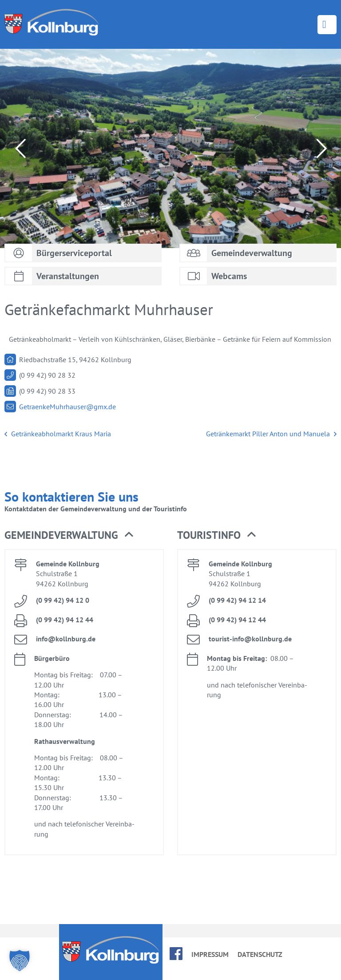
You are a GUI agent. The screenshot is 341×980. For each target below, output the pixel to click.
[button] (20, 960)
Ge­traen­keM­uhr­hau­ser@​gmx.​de (67, 407)
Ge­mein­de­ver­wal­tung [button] (69, 535)
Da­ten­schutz (260, 954)
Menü (327, 25)
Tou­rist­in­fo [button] (216, 535)
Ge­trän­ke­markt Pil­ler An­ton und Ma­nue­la (271, 434)
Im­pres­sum (210, 954)
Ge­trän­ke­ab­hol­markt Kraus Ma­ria (58, 434)
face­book (176, 954)
